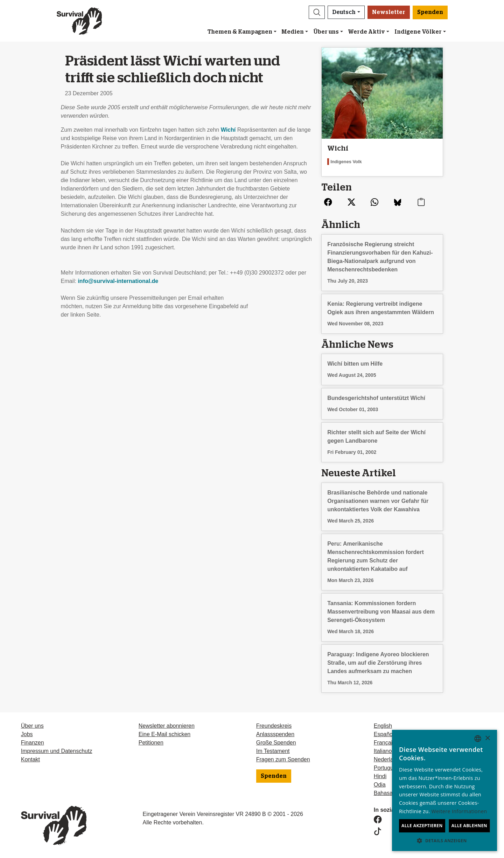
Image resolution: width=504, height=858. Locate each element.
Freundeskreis (274, 726)
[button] (317, 12)
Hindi (380, 776)
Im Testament (273, 751)
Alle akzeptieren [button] (422, 826)
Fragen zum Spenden (283, 759)
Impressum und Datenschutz (57, 751)
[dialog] (444, 790)
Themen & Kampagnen (240, 32)
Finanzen (33, 743)
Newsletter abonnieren (167, 726)
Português (387, 768)
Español (384, 734)
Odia (380, 785)
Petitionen (151, 743)
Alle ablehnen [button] (469, 826)
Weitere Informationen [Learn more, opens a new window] (459, 811)
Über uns (326, 32)
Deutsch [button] (344, 12)
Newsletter (389, 12)
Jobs (27, 734)
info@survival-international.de (118, 281)
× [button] (487, 738)
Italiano (383, 751)
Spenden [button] (430, 12)
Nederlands (388, 759)
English (383, 726)
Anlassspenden (275, 734)
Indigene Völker (418, 32)
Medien (293, 32)
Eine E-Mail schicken (165, 734)
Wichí (228, 130)
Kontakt (30, 759)
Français (384, 743)
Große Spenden (276, 743)
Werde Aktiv (366, 32)
